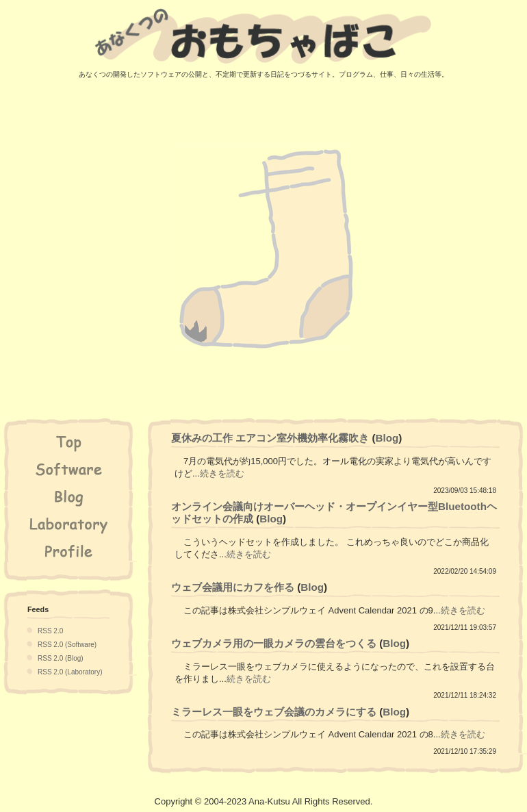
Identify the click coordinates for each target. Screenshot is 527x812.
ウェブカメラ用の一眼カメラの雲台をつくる (274, 643)
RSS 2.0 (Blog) (61, 658)
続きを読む (222, 473)
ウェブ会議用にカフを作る (233, 587)
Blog (387, 438)
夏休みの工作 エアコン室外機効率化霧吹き (270, 438)
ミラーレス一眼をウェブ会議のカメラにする (274, 712)
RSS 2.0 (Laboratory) (70, 672)
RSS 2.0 (50, 631)
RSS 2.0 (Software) (67, 645)
